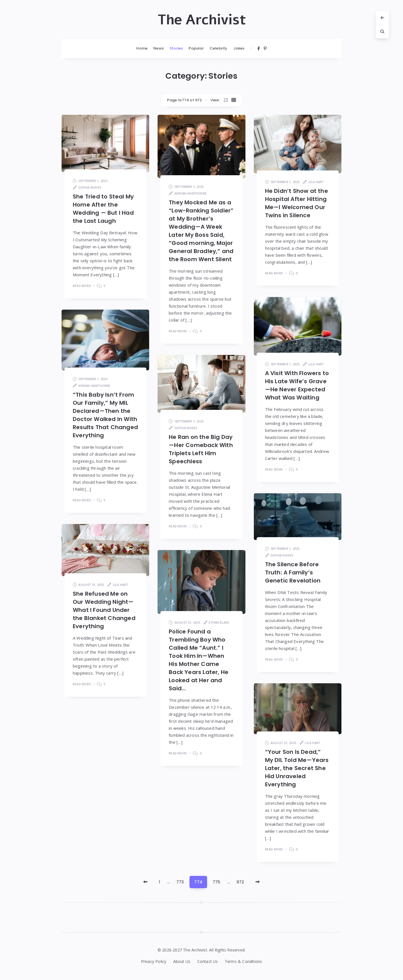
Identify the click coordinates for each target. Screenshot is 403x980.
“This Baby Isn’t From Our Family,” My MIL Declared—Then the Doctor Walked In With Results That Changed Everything (105, 415)
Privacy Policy (154, 961)
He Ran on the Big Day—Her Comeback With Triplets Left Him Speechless (201, 449)
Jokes (239, 48)
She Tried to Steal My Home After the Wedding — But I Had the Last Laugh (103, 209)
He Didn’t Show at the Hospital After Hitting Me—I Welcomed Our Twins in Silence (297, 203)
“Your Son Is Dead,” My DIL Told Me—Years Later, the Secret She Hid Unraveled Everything (297, 768)
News (159, 48)
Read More (82, 286)
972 (240, 882)
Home (142, 48)
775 (217, 882)
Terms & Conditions (243, 961)
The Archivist (202, 20)
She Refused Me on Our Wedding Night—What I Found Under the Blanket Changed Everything (104, 610)
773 (180, 882)
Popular (196, 48)
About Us (182, 961)
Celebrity (219, 48)
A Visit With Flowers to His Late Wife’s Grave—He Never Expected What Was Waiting (297, 385)
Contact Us (208, 961)
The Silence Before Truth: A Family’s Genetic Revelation (293, 572)
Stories (176, 48)
